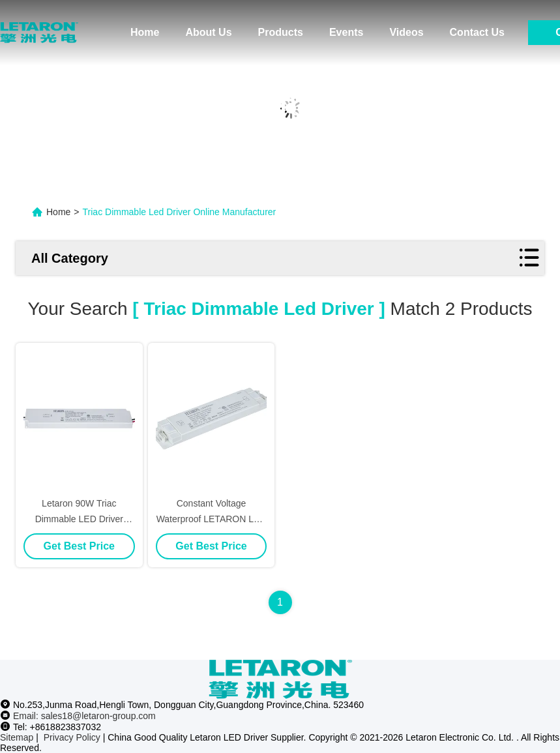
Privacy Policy (72, 737)
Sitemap (17, 737)
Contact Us (477, 32)
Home (145, 32)
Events (346, 32)
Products (281, 32)
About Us (208, 32)
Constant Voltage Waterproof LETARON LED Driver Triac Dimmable (212, 519)
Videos (406, 32)
